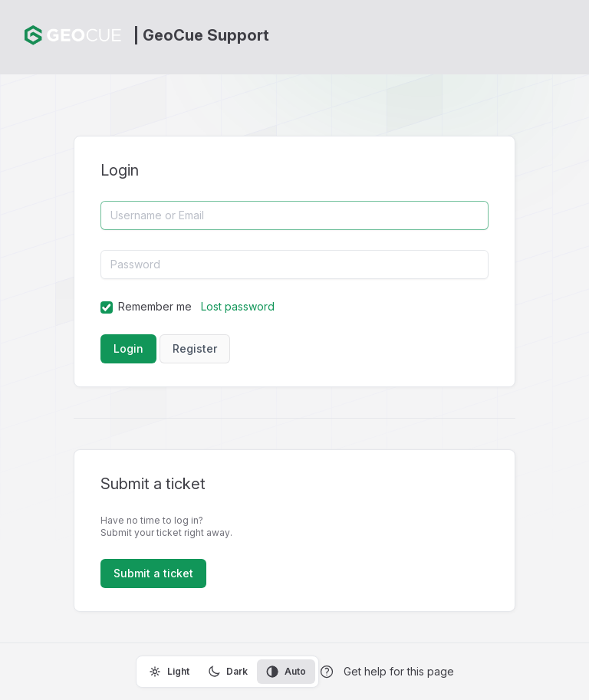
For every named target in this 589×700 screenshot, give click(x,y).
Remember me (155, 306)
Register (195, 348)
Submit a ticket (153, 573)
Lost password (238, 306)
